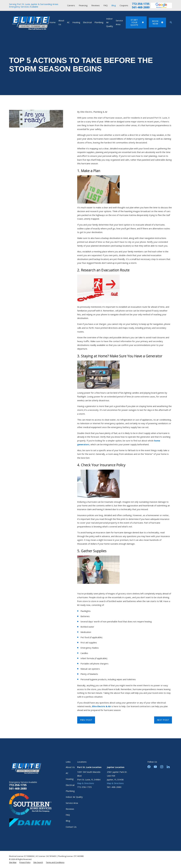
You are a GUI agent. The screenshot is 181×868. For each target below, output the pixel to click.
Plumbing (70, 791)
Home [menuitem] (53, 22)
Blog (114, 5)
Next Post (163, 720)
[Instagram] (162, 767)
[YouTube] (155, 767)
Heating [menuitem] (76, 22)
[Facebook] (149, 767)
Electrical (70, 785)
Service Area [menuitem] (119, 22)
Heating (70, 779)
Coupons (124, 5)
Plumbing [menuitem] (99, 22)
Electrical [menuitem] (87, 22)
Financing (83, 5)
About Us (70, 767)
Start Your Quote (137, 22)
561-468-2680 (141, 7)
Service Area (72, 803)
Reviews (96, 5)
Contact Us (71, 827)
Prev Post (86, 720)
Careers (71, 5)
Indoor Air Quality (74, 797)
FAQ (106, 5)
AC (67, 773)
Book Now (158, 22)
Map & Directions (86, 783)
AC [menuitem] (68, 22)
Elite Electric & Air (102, 706)
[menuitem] (13, 862)
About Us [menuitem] (61, 22)
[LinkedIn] (168, 767)
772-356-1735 (141, 4)
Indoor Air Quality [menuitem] (110, 22)
